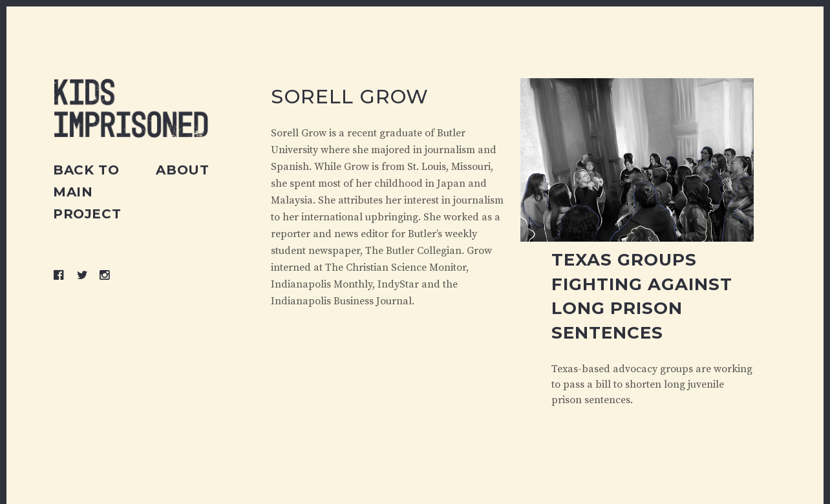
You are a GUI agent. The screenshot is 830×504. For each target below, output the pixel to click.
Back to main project (87, 192)
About (182, 170)
